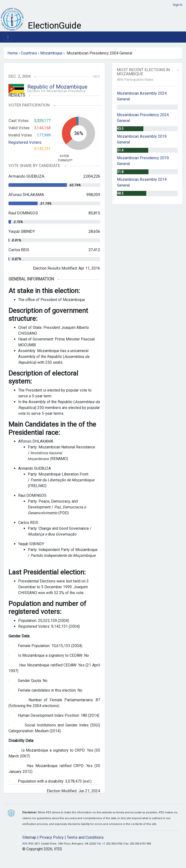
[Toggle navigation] (8, 37)
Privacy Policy (52, 837)
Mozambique (51, 53)
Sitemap (29, 837)
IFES (25, 844)
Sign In (178, 5)
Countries (29, 53)
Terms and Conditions (85, 837)
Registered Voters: (25, 142)
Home (13, 53)
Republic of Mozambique (57, 87)
